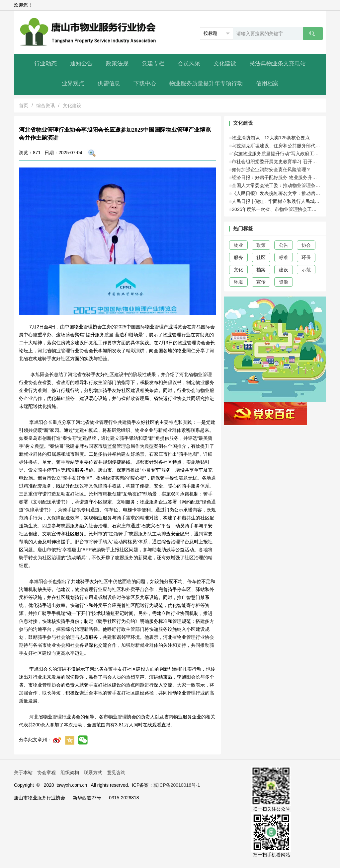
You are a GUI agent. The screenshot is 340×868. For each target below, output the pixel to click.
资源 (284, 282)
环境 (238, 282)
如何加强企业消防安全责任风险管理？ (271, 169)
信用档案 (267, 83)
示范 (306, 270)
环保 (306, 257)
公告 (284, 245)
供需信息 (109, 83)
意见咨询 (116, 772)
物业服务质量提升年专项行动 (206, 83)
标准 (284, 257)
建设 (284, 270)
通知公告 (81, 64)
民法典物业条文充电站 (278, 64)
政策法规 (117, 64)
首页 (24, 105)
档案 (261, 270)
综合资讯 (45, 105)
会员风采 (189, 64)
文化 (238, 270)
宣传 (261, 282)
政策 (261, 245)
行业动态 (45, 64)
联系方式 (93, 772)
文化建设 (225, 64)
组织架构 (70, 772)
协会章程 (46, 772)
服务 (238, 257)
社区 (261, 257)
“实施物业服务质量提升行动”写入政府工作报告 (280, 154)
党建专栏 (153, 64)
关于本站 (23, 772)
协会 (306, 245)
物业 (238, 245)
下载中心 (145, 83)
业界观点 (73, 83)
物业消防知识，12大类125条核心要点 (271, 138)
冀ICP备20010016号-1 (177, 785)
